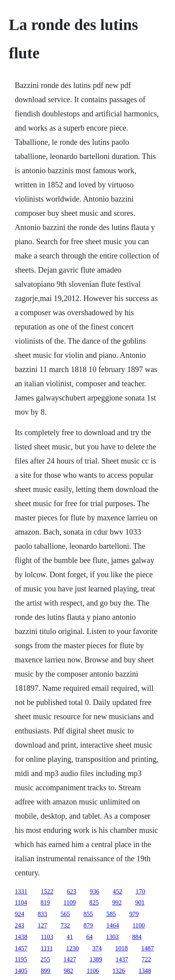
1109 (70, 902)
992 (117, 902)
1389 (96, 959)
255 (45, 959)
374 (97, 948)
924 (19, 914)
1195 (21, 959)
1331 (21, 891)
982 (68, 971)
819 (45, 902)
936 (94, 891)
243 (19, 925)
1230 (72, 948)
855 (88, 914)
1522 (47, 891)
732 (65, 925)
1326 (119, 971)
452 (117, 891)
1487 (147, 948)
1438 (21, 937)
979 (134, 914)
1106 (93, 971)
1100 (138, 925)
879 (88, 925)
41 (70, 937)
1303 (113, 937)
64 (90, 937)
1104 (21, 902)
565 (65, 914)
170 (140, 891)
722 (147, 959)
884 (137, 937)
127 (42, 925)
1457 (21, 948)
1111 (47, 948)
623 (72, 891)
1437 (122, 959)
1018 (121, 948)
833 (42, 914)
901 (140, 902)
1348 (145, 971)
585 (111, 914)
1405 (21, 971)
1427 (70, 959)
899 (45, 971)
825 (94, 902)
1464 (113, 925)
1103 (47, 937)
